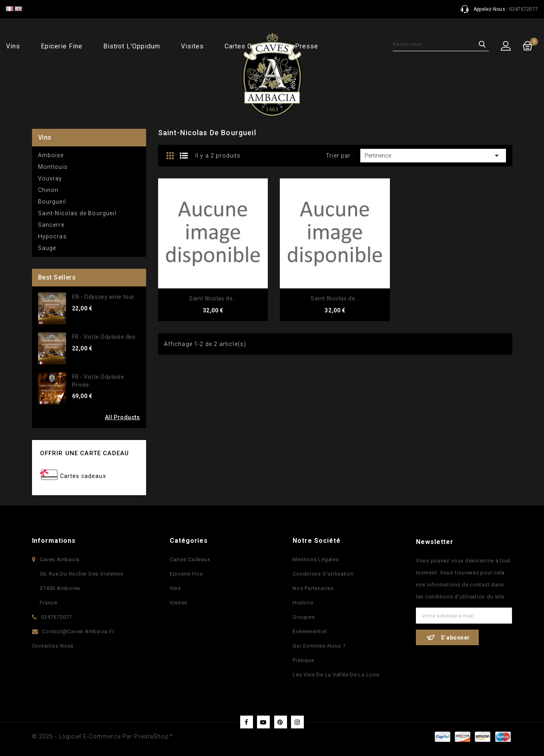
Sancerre (51, 225)
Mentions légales (316, 559)
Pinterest (281, 722)
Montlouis (53, 167)
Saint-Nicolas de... (335, 298)
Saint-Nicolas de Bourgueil (77, 213)
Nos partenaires (313, 588)
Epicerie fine (61, 46)
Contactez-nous (53, 646)
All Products (122, 417)
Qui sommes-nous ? (319, 646)
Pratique (303, 660)
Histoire (303, 603)
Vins (13, 46)
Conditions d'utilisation (323, 574)
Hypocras (52, 236)
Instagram (297, 722)
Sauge (47, 248)
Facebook (247, 722)
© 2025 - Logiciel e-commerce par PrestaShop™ (102, 736)
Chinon (48, 190)
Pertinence (433, 156)
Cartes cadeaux (83, 476)
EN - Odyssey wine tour (103, 297)
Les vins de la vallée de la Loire (336, 675)
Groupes (304, 617)
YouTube (263, 722)
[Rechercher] (441, 44)
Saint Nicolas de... (213, 298)
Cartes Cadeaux (190, 559)
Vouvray (50, 178)
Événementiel (310, 631)
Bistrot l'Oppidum (132, 46)
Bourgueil (52, 202)
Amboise (51, 155)
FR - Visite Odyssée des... (106, 337)
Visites (192, 46)
